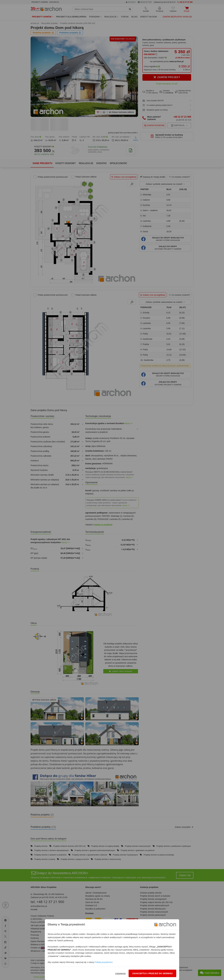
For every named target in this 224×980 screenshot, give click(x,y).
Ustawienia (120, 973)
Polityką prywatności (103, 962)
